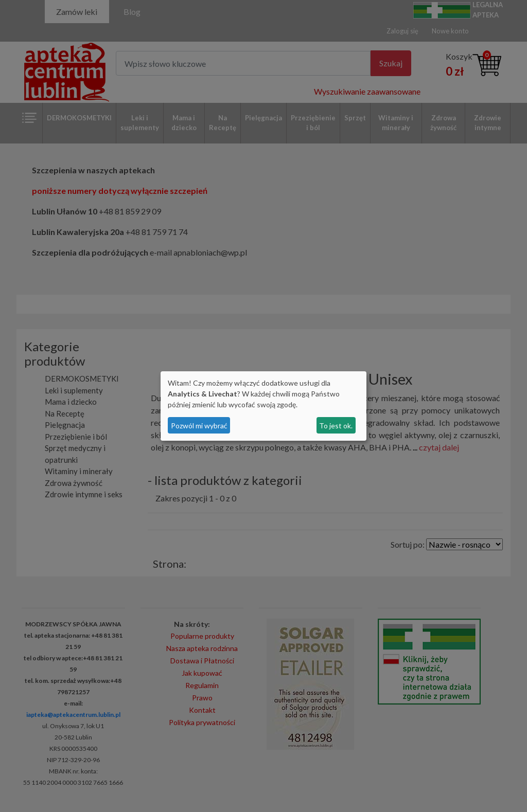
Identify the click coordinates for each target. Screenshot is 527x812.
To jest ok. (336, 426)
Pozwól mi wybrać (199, 426)
